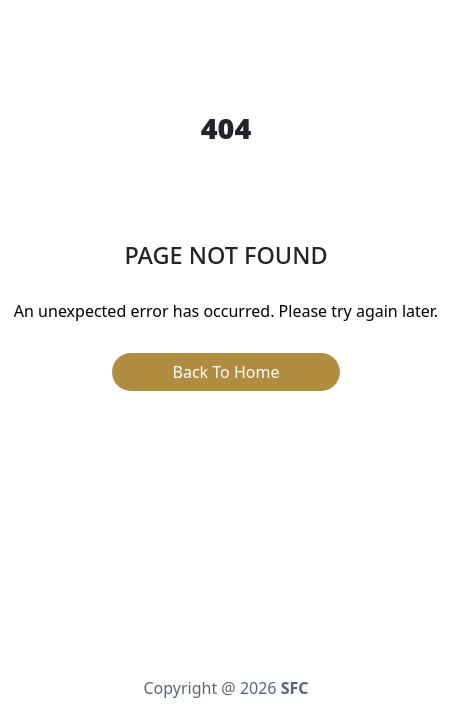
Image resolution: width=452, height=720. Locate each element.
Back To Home (226, 372)
